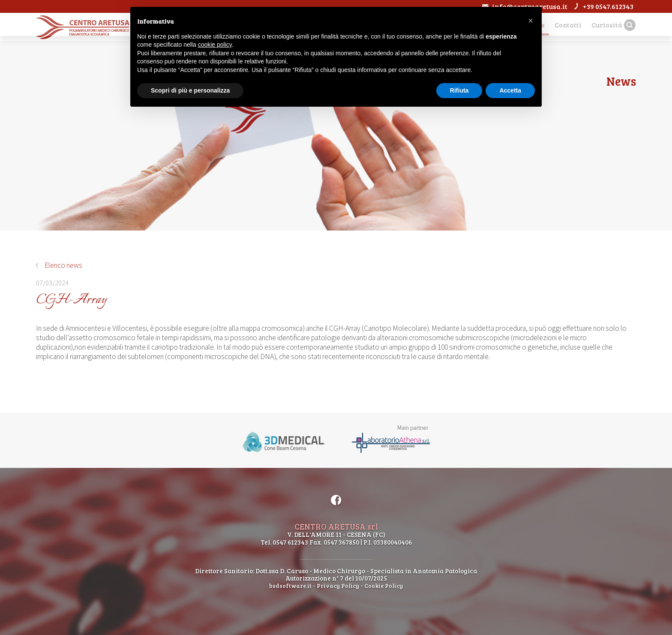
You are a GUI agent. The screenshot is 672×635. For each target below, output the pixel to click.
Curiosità (601, 26)
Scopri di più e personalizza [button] (190, 90)
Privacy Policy (338, 585)
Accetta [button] (510, 90)
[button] (531, 21)
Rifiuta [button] (459, 90)
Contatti (558, 26)
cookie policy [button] (215, 45)
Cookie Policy (385, 585)
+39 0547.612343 (601, 6)
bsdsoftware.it (289, 585)
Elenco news (63, 265)
